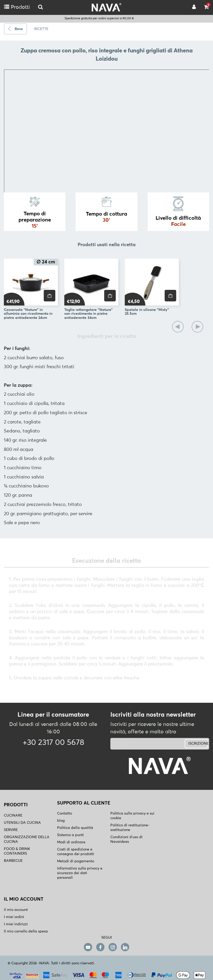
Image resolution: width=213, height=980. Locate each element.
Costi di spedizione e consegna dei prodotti (76, 852)
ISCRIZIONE (198, 744)
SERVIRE (11, 830)
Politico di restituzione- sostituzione (130, 828)
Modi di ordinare (71, 842)
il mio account (16, 910)
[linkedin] (125, 947)
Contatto (65, 813)
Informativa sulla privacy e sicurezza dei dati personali (80, 873)
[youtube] (88, 947)
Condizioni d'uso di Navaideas (126, 839)
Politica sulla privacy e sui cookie (132, 816)
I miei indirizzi (16, 924)
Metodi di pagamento (76, 861)
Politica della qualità (75, 828)
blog (61, 821)
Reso (19, 29)
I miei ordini (14, 917)
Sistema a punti (70, 835)
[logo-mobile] (41, 7)
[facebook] (100, 947)
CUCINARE (13, 816)
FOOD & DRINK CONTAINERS (17, 851)
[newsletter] (143, 744)
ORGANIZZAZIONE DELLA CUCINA (27, 839)
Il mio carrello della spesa (26, 931)
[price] (50, 296)
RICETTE (41, 29)
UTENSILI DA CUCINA (22, 823)
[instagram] (113, 947)
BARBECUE (13, 861)
